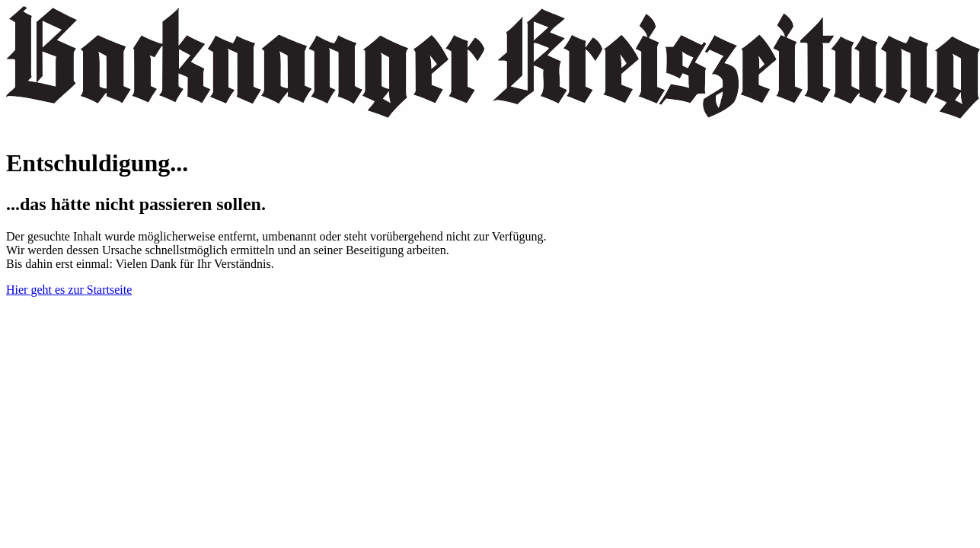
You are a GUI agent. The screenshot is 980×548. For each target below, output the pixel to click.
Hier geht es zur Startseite (69, 290)
